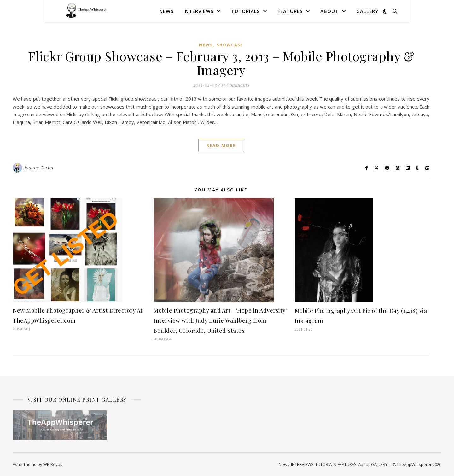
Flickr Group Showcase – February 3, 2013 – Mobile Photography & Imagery (221, 63)
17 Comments (235, 85)
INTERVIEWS (198, 11)
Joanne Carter (39, 168)
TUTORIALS (245, 11)
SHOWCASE (230, 45)
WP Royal (52, 464)
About (329, 11)
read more (221, 145)
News (166, 11)
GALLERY (367, 11)
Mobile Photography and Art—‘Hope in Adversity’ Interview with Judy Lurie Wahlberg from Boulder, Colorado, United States (220, 320)
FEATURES (290, 11)
